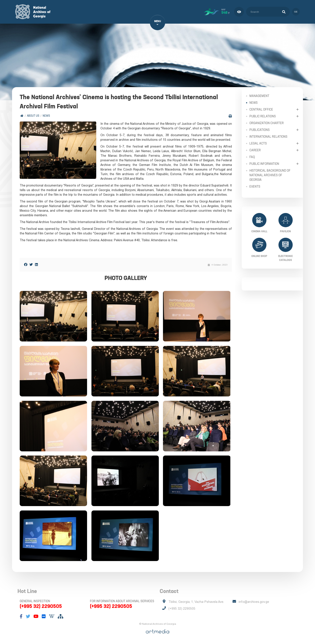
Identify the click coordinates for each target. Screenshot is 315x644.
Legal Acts (258, 143)
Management (259, 96)
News (46, 116)
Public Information (264, 164)
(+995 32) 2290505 (41, 607)
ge (296, 12)
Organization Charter (267, 123)
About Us (33, 116)
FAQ (252, 157)
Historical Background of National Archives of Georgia (270, 175)
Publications (260, 130)
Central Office (261, 109)
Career (255, 150)
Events (255, 186)
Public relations (263, 116)
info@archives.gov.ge (254, 602)
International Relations (268, 136)
